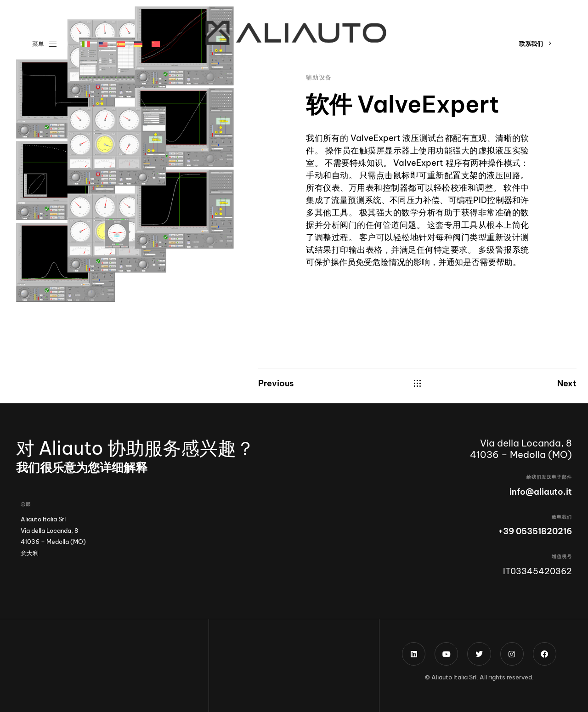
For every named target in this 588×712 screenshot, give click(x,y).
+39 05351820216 (535, 531)
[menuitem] (86, 44)
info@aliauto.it (541, 492)
